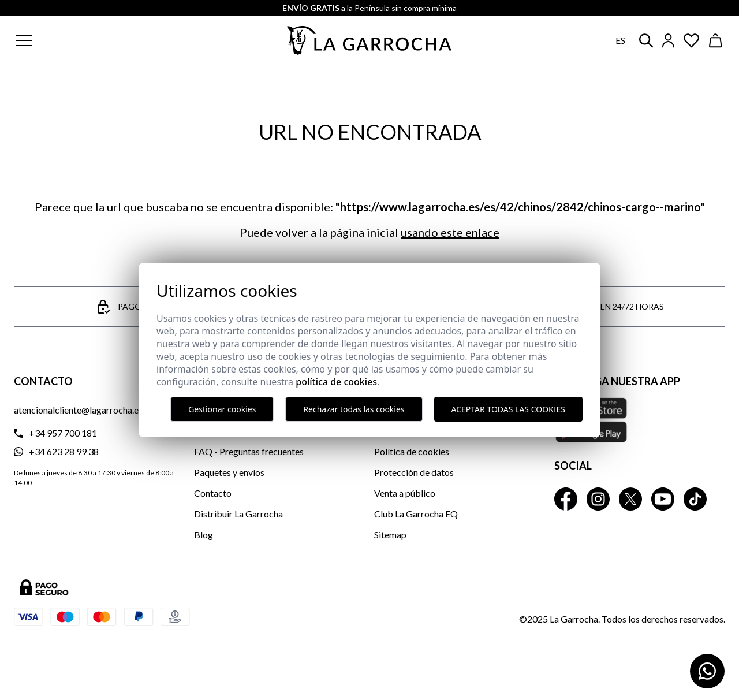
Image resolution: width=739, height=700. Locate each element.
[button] (94, 40)
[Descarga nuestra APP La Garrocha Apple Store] (640, 420)
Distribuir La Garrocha (238, 514)
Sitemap (390, 535)
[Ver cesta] (716, 41)
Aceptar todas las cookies (508, 409)
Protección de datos (414, 472)
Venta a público (405, 493)
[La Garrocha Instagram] (598, 499)
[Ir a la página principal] (369, 40)
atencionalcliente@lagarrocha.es (78, 410)
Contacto (213, 493)
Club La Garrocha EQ (416, 514)
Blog (204, 535)
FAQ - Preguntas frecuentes (249, 451)
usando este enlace (450, 232)
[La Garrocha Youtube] (663, 499)
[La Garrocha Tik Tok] (695, 499)
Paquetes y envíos (229, 472)
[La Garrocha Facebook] (566, 499)
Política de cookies (412, 451)
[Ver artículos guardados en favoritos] (692, 41)
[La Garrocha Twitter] (630, 499)
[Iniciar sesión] (668, 41)
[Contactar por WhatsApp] (707, 671)
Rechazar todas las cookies (354, 409)
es (620, 40)
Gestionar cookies (222, 409)
